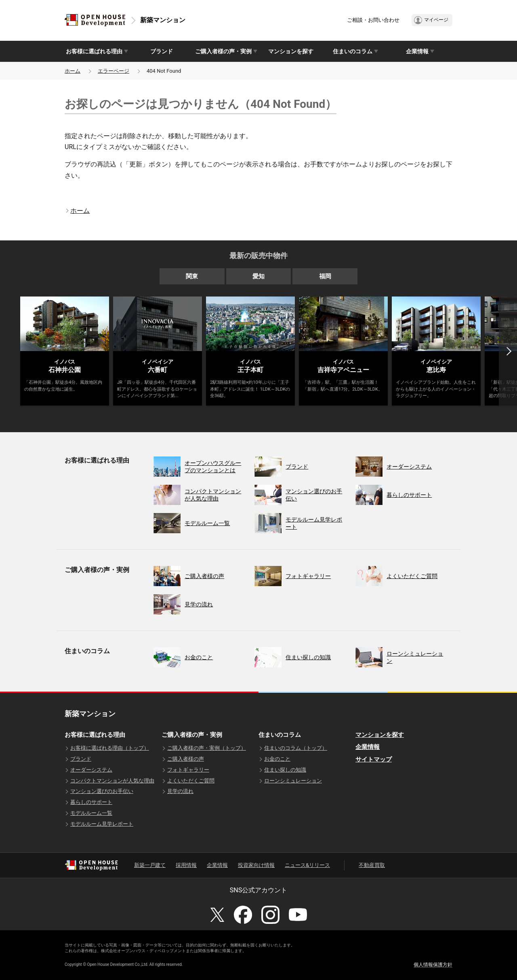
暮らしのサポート (91, 802)
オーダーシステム (91, 770)
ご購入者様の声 (186, 759)
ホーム (73, 71)
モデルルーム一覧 (91, 813)
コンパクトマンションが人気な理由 (112, 781)
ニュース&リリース (307, 865)
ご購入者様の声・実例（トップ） (207, 748)
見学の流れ (180, 791)
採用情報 (186, 865)
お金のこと (277, 759)
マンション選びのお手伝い (102, 791)
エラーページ (113, 71)
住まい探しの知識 (285, 770)
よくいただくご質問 (191, 781)
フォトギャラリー (188, 770)
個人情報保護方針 (433, 965)
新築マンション (163, 20)
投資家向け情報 (256, 865)
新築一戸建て (150, 865)
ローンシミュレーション (293, 781)
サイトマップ (374, 759)
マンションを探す (291, 51)
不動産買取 (372, 865)
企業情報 (368, 747)
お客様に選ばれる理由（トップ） (110, 748)
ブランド (162, 51)
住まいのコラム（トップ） (296, 748)
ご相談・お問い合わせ (373, 20)
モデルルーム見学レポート (102, 824)
